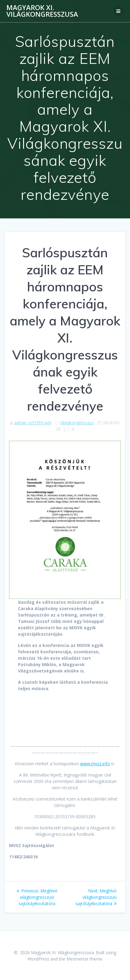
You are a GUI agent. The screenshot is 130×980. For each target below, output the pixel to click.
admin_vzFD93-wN (33, 423)
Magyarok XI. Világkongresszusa (42, 11)
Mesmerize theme (84, 959)
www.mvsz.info (95, 764)
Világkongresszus (77, 423)
